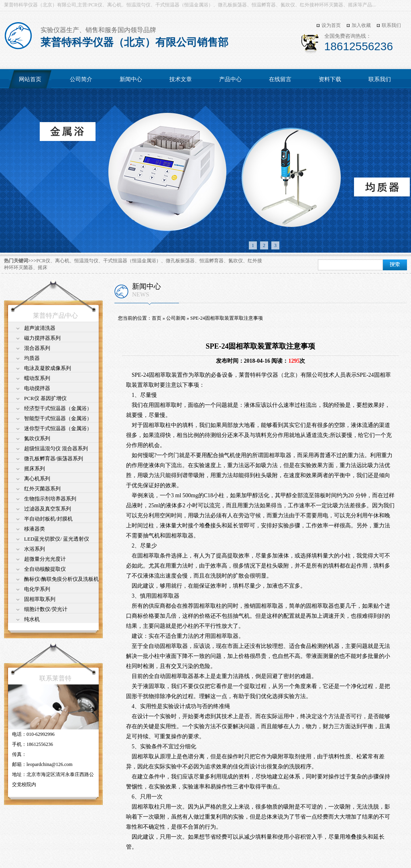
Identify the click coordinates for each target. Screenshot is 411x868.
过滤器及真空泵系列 (48, 509)
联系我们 (391, 25)
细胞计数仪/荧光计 (46, 609)
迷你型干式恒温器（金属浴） (58, 428)
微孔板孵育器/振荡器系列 (54, 459)
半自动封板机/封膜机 (48, 519)
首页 (157, 318)
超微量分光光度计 (45, 559)
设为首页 (331, 25)
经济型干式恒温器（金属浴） (58, 408)
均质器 (32, 358)
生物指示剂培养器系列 (50, 499)
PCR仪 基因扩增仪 (45, 398)
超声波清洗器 (40, 328)
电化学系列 (37, 589)
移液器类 (35, 529)
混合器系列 (37, 348)
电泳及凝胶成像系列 (48, 368)
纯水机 (32, 619)
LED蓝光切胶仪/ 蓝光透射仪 (57, 539)
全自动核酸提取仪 (45, 569)
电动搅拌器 (37, 388)
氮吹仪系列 (37, 438)
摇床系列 (35, 469)
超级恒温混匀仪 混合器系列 (56, 448)
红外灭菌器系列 (42, 489)
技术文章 (181, 79)
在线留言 (280, 79)
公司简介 (81, 79)
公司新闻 (176, 318)
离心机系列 (37, 479)
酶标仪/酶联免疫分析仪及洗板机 (61, 579)
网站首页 (30, 79)
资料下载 (330, 79)
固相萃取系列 (40, 599)
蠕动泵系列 (37, 378)
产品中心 (230, 79)
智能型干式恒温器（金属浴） (58, 418)
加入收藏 (361, 25)
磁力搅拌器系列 (42, 338)
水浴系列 (35, 549)
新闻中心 (131, 79)
